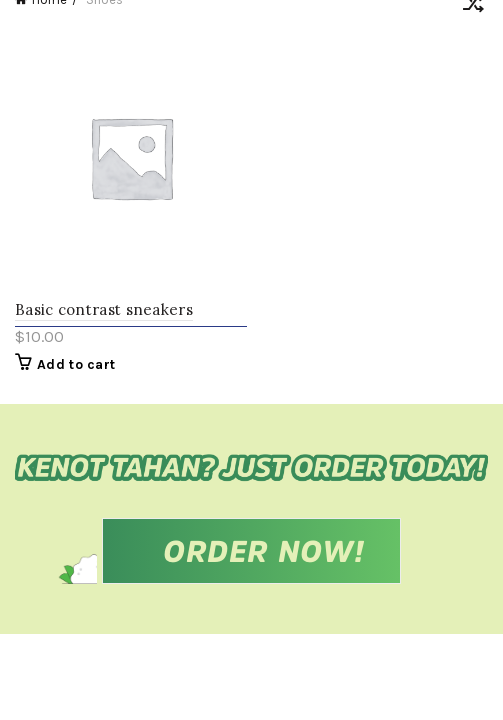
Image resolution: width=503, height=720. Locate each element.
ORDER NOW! (264, 551)
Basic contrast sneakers (104, 309)
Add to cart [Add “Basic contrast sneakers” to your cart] (76, 364)
